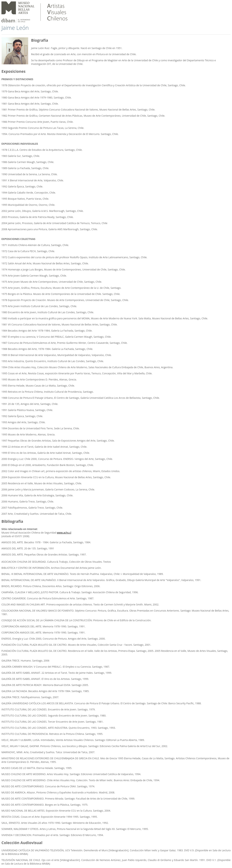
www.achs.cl (64, 533)
